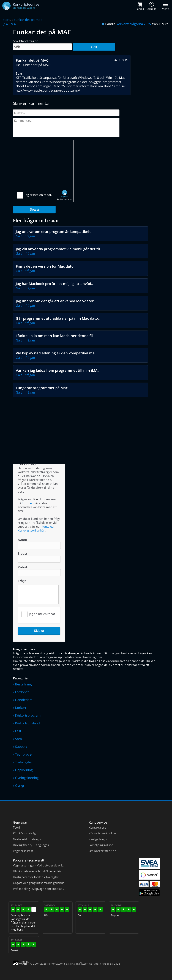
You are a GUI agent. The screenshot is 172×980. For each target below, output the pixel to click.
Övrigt (20, 786)
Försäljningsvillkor (101, 845)
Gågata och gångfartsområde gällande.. (39, 883)
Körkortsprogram (28, 715)
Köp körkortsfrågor (26, 833)
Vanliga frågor (98, 839)
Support (21, 747)
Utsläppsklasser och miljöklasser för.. (38, 871)
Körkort (21, 708)
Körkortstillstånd (27, 723)
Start (6, 20)
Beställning (23, 684)
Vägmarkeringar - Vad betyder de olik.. (39, 865)
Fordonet (22, 692)
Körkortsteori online (102, 833)
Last (18, 731)
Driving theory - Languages (31, 845)
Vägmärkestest (23, 851)
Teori (16, 828)
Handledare (24, 700)
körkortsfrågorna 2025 (134, 24)
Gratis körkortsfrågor (27, 839)
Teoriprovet (24, 754)
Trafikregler (24, 762)
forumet (27, 503)
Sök (94, 47)
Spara (34, 210)
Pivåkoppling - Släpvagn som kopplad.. (38, 889)
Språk (19, 739)
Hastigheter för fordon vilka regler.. (36, 877)
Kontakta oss (97, 828)
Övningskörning (27, 778)
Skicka (39, 631)
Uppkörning (24, 770)
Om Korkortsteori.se (102, 851)
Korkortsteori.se (57, 964)
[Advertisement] (43, 167)
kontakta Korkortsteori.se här (36, 529)
